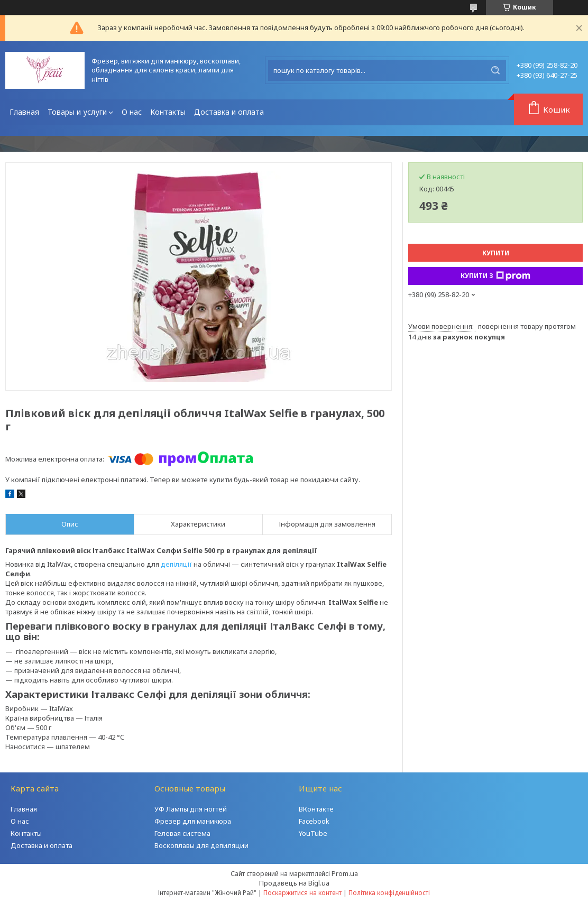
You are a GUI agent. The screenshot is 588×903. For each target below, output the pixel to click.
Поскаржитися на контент (302, 893)
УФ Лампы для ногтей (191, 809)
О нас (132, 112)
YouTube (313, 833)
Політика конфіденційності (389, 893)
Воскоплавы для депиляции (201, 845)
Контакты (168, 112)
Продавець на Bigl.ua (294, 883)
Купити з (495, 276)
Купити (496, 253)
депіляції (176, 564)
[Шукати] (495, 70)
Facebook (314, 821)
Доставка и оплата (229, 112)
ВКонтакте (316, 809)
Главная (24, 112)
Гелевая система (182, 833)
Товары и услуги (77, 112)
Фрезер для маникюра (193, 821)
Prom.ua (345, 873)
